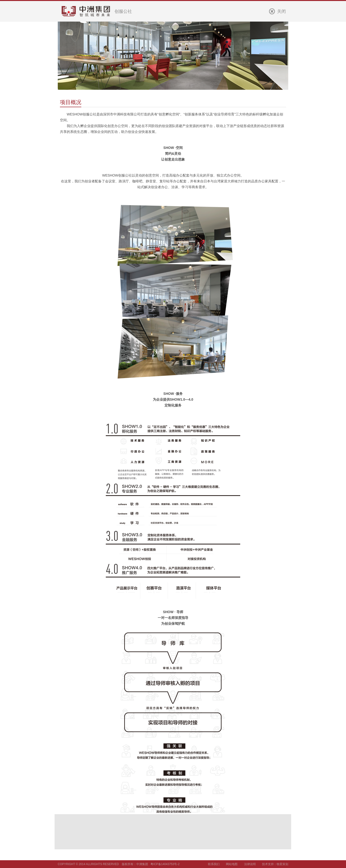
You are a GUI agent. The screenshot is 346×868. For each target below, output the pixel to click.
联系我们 (214, 864)
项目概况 (71, 102)
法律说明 (250, 864)
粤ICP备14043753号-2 (165, 864)
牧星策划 (282, 864)
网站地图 (232, 864)
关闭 (281, 11)
